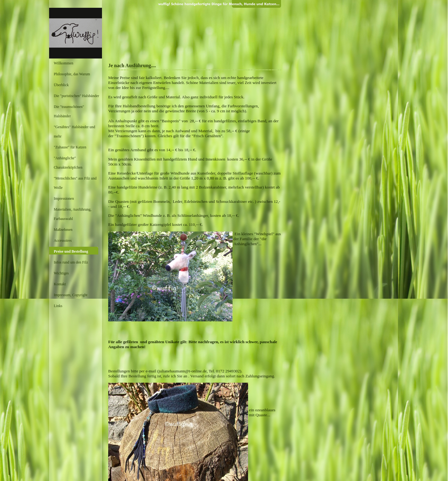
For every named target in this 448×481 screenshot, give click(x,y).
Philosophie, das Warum (72, 74)
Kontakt (60, 284)
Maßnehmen (63, 230)
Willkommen (64, 63)
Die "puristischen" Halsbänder (76, 96)
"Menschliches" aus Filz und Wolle (75, 183)
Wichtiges (61, 273)
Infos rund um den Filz (71, 262)
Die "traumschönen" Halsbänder (69, 111)
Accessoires (63, 240)
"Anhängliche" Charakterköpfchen (68, 163)
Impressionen (64, 198)
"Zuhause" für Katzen (70, 147)
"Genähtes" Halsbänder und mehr (74, 132)
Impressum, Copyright (71, 295)
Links (58, 306)
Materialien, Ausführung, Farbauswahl (73, 214)
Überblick (61, 85)
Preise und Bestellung (71, 251)
